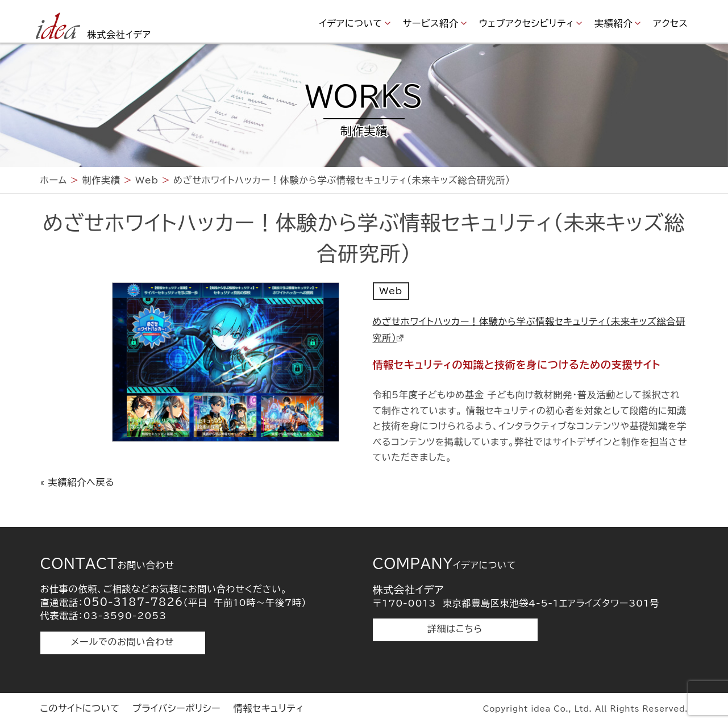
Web (391, 291)
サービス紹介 (431, 23)
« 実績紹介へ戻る (78, 482)
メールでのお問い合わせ (122, 642)
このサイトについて (80, 708)
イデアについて (351, 23)
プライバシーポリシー (177, 708)
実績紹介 (613, 23)
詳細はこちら (455, 629)
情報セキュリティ (269, 708)
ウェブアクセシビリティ (527, 23)
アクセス (670, 23)
